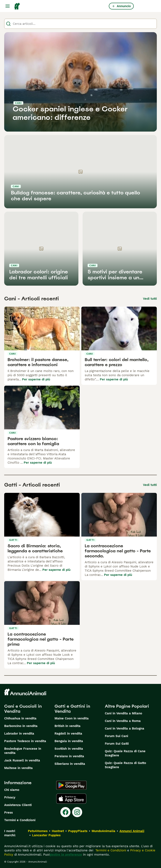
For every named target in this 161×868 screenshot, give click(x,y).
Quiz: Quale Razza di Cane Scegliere (125, 753)
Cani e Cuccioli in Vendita (23, 709)
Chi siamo (12, 790)
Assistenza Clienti (18, 805)
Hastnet (58, 831)
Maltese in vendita (18, 768)
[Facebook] (65, 812)
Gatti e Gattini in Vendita (72, 709)
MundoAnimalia (103, 831)
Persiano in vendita (69, 756)
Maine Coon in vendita (72, 718)
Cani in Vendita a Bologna (125, 728)
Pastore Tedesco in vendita (25, 741)
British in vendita (68, 726)
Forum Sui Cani (116, 736)
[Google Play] (71, 785)
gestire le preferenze (66, 855)
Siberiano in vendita (70, 764)
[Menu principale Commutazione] (8, 6)
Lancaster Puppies (46, 835)
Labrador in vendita (19, 733)
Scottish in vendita (69, 749)
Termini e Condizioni (20, 820)
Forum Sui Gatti (117, 744)
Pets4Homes (38, 831)
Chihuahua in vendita (20, 718)
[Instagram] (77, 812)
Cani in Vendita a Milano (123, 713)
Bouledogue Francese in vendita (23, 751)
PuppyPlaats (78, 831)
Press (8, 813)
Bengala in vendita (69, 741)
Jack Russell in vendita (22, 760)
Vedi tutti (150, 299)
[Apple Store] (71, 799)
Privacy (10, 797)
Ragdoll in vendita (68, 733)
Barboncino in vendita (21, 726)
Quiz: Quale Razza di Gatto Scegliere (125, 765)
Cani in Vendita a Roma (123, 721)
